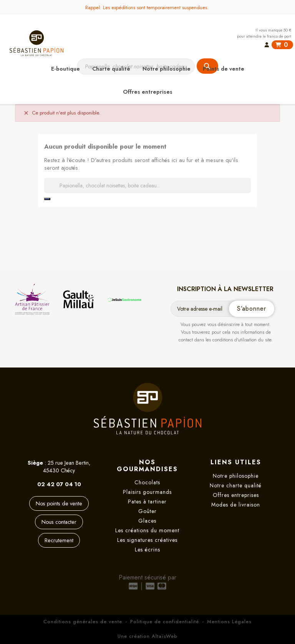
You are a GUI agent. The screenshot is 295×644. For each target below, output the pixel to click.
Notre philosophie (236, 476)
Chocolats (147, 482)
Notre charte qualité (236, 485)
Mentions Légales (229, 622)
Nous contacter (59, 522)
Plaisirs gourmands (147, 492)
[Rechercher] (147, 185)
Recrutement (59, 540)
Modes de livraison (236, 505)
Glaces (147, 521)
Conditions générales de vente (83, 622)
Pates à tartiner (147, 502)
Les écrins (147, 550)
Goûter (147, 511)
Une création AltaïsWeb (147, 636)
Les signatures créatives (147, 540)
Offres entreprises (236, 495)
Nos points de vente (59, 503)
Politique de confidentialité (165, 622)
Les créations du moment (147, 530)
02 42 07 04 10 (59, 484)
